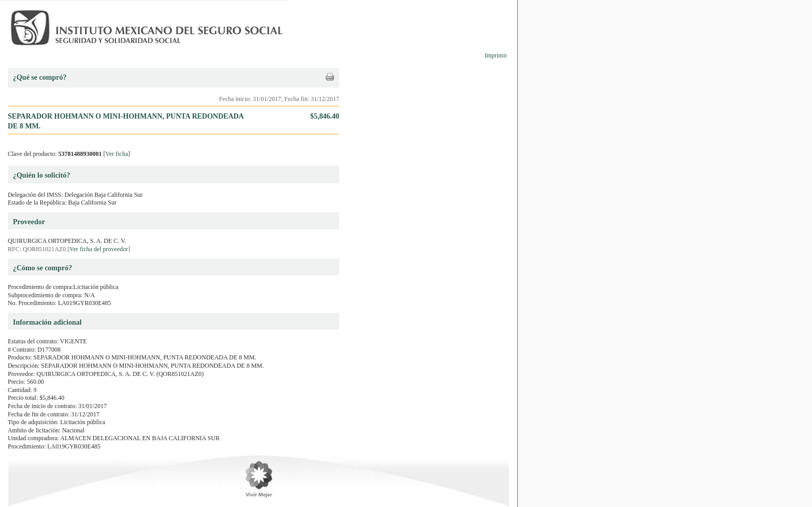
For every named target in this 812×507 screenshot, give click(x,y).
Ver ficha (117, 154)
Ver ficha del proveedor (99, 249)
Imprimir (496, 55)
